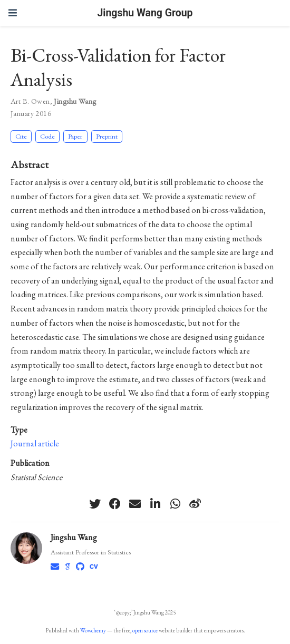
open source (145, 630)
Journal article (35, 443)
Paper (75, 136)
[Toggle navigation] (13, 13)
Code (47, 136)
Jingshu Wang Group (145, 13)
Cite (21, 136)
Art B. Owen (30, 101)
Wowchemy (93, 630)
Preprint (107, 136)
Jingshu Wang (75, 101)
